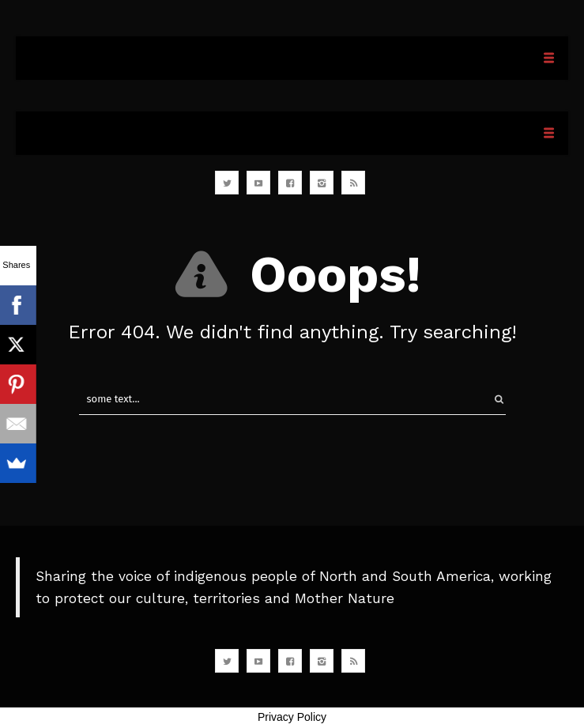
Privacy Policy (292, 717)
